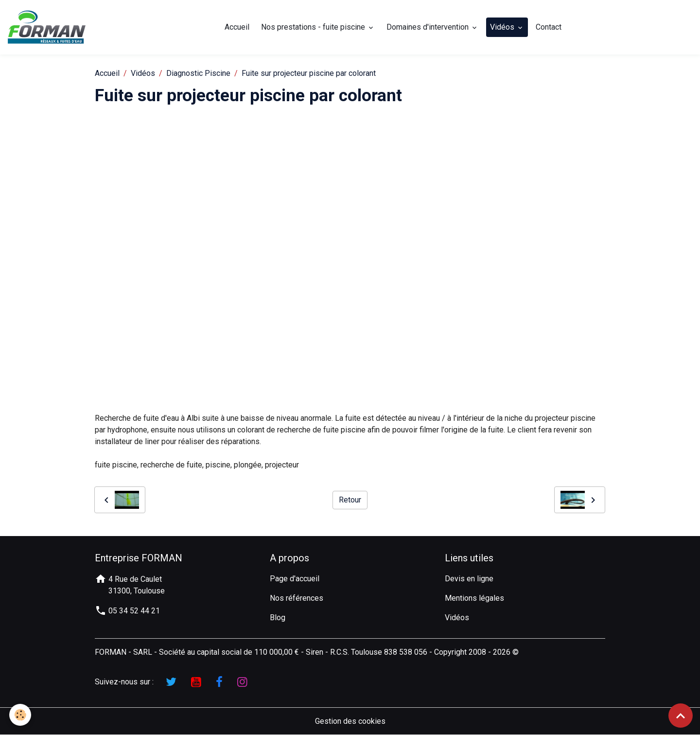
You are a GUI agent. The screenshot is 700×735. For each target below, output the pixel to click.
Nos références (297, 598)
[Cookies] (21, 715)
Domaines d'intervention (429, 27)
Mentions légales (474, 598)
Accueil (237, 27)
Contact (549, 27)
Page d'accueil (295, 579)
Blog (278, 618)
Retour (350, 500)
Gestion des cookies (350, 721)
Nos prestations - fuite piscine (314, 27)
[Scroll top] (681, 716)
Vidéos (503, 27)
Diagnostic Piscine (198, 73)
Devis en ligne (469, 579)
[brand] (49, 27)
